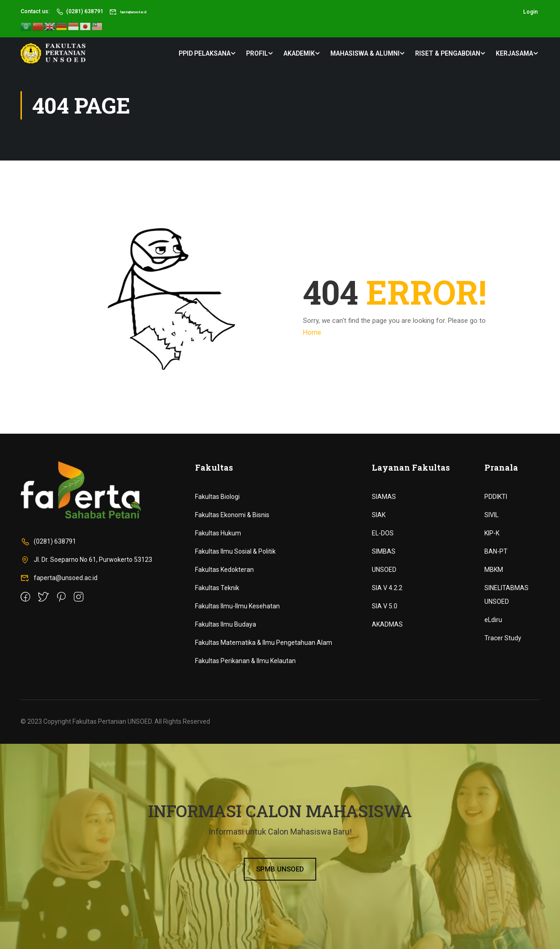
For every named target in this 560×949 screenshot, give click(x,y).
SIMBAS (384, 551)
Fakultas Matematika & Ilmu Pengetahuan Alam (264, 643)
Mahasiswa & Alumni (365, 52)
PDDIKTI (496, 497)
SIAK (379, 515)
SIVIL (491, 515)
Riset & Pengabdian (448, 52)
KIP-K (492, 533)
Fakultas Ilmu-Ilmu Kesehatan (237, 606)
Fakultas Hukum (218, 533)
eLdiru (493, 620)
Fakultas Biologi (217, 497)
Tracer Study (503, 638)
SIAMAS (384, 497)
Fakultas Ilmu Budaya (226, 624)
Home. (313, 332)
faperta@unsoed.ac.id (143, 11)
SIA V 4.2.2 (387, 588)
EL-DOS (383, 533)
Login (530, 11)
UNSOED (384, 570)
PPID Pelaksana (205, 52)
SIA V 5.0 (385, 606)
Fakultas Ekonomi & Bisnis (232, 515)
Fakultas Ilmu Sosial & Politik (235, 551)
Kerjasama (514, 52)
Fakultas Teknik (217, 588)
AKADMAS (387, 624)
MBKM (494, 570)
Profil (257, 52)
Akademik (299, 52)
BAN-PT (496, 551)
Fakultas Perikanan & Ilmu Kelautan (245, 661)
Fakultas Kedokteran (224, 570)
